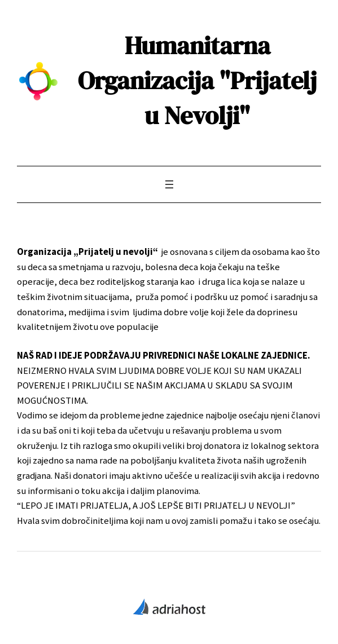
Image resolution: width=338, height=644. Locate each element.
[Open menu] (169, 184)
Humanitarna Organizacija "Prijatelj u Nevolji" (197, 80)
